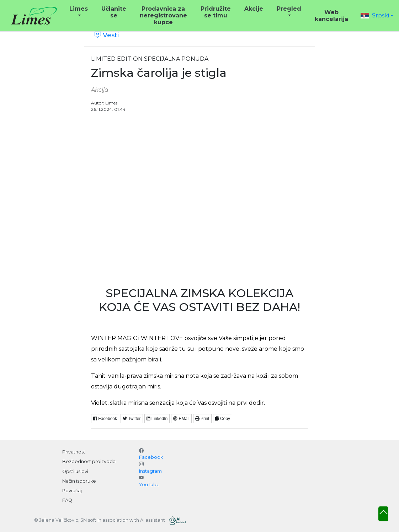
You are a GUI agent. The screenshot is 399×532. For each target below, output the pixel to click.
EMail (181, 419)
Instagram (150, 471)
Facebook (105, 419)
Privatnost (74, 452)
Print (202, 419)
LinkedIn (157, 419)
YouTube (149, 485)
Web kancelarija (331, 16)
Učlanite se (114, 12)
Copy (223, 419)
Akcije (254, 9)
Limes (79, 9)
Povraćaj (72, 491)
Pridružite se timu (216, 12)
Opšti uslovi (75, 471)
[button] (377, 15)
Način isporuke (79, 481)
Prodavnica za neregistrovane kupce (163, 15)
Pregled (289, 9)
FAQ (67, 500)
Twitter (132, 419)
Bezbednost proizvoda (89, 461)
